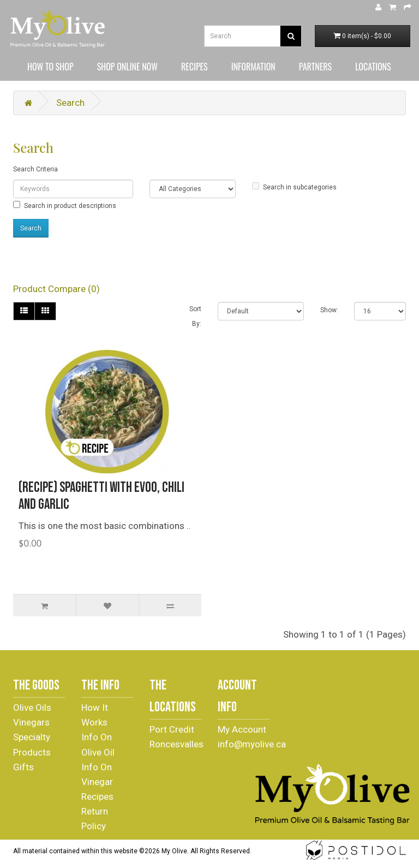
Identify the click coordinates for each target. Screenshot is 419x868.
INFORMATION (253, 67)
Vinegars (31, 722)
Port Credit (172, 729)
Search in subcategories (294, 187)
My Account (242, 729)
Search (70, 103)
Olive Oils (32, 708)
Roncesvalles (176, 744)
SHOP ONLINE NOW (127, 67)
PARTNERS (315, 67)
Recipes (97, 796)
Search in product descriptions (65, 205)
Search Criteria (35, 169)
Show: (329, 310)
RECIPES (194, 67)
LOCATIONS (373, 67)
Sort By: (195, 316)
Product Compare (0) (56, 289)
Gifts (23, 767)
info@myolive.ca (252, 744)
